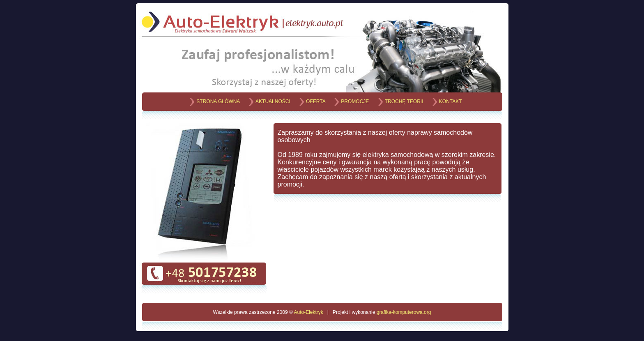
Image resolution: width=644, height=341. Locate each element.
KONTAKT (451, 101)
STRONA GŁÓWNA (218, 101)
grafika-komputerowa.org (404, 312)
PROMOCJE (355, 101)
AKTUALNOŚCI (273, 101)
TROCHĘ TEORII (404, 101)
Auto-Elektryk (308, 312)
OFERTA (316, 101)
